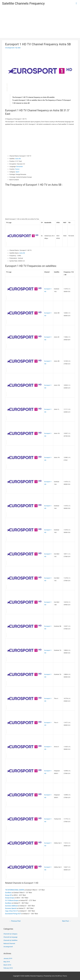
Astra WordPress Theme (59, 976)
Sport (18, 172)
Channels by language (10, 937)
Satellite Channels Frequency (23, 3)
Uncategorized (10, 48)
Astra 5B (18, 159)
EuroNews (8, 893)
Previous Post (15, 921)
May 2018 (7, 962)
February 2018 (8, 968)
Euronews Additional (12, 906)
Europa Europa (10, 898)
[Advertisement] (40, 22)
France (17, 169)
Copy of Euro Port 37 (12, 911)
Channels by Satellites (10, 940)
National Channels (9, 943)
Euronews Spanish (11, 908)
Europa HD (9, 895)
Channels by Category (10, 934)
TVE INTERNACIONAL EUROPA (15, 890)
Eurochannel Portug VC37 (13, 914)
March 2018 (7, 965)
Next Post (66, 921)
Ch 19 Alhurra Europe (12, 900)
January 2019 (8, 958)
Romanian (20, 166)
